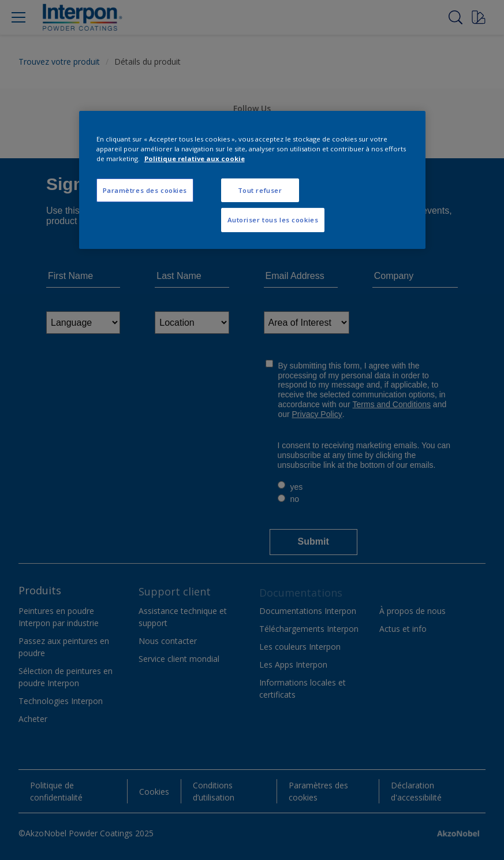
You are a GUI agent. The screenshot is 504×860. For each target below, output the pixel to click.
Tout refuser (260, 190)
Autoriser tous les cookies (273, 220)
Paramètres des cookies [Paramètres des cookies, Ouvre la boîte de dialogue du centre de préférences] (145, 190)
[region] (252, 180)
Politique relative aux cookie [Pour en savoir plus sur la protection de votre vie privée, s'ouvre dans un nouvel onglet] (195, 159)
